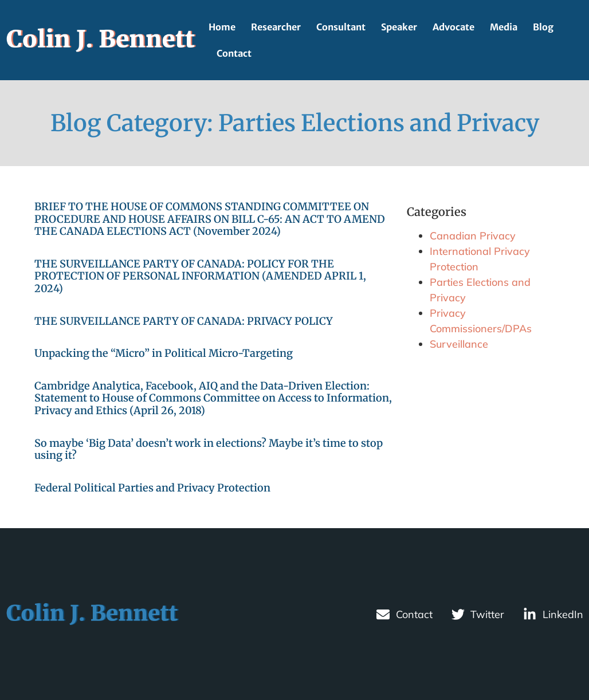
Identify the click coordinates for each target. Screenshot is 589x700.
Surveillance (459, 344)
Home (222, 27)
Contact (234, 53)
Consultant (341, 27)
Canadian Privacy (473, 236)
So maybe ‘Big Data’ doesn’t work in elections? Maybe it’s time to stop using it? (209, 449)
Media (504, 27)
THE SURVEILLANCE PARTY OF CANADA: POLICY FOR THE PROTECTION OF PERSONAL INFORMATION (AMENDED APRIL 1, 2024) (200, 276)
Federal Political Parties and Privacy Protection (152, 488)
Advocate (453, 27)
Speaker (399, 27)
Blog (543, 27)
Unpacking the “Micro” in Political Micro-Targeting (164, 353)
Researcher (276, 27)
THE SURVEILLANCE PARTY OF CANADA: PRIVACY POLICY (184, 321)
